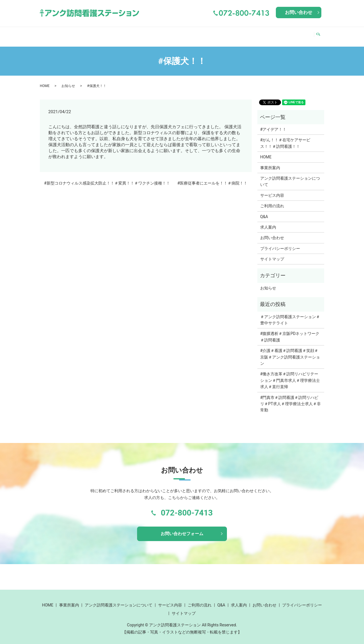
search (320, 34)
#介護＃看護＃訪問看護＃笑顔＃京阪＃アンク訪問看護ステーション (290, 352)
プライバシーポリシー (280, 243)
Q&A (277, 34)
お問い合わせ (299, 12)
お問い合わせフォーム (182, 529)
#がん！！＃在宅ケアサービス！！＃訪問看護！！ (285, 138)
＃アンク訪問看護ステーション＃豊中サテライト (290, 314)
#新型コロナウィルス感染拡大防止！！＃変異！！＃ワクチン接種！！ (107, 178)
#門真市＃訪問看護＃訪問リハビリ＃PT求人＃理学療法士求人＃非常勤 (290, 398)
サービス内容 (212, 34)
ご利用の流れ (251, 34)
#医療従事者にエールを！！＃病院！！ (212, 178)
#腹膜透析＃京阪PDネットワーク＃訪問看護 (290, 331)
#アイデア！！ (273, 124)
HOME (50, 34)
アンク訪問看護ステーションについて (143, 34)
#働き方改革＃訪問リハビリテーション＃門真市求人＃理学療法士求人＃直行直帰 (290, 375)
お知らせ (68, 80)
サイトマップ (272, 254)
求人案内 (299, 34)
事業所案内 (76, 34)
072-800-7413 (187, 507)
